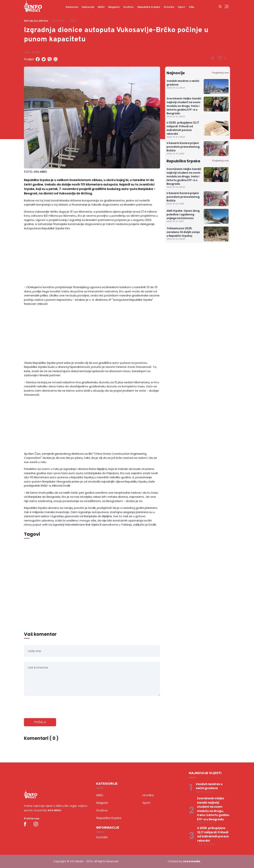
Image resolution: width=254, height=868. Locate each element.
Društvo (129, 7)
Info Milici (54, 810)
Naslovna (72, 7)
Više (191, 7)
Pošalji (40, 722)
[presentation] (52, 707)
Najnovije (88, 7)
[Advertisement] (92, 259)
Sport (181, 7)
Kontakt (102, 837)
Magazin (114, 7)
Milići (101, 7)
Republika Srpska (149, 7)
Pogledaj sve (220, 73)
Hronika (169, 7)
